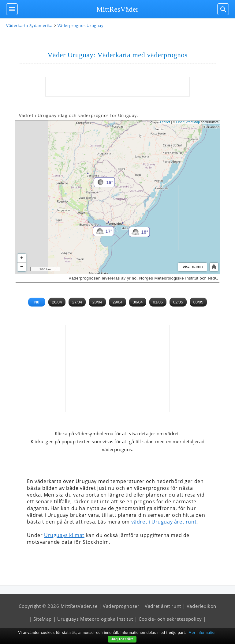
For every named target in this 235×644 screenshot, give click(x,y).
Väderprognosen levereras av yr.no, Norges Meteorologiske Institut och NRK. (143, 278)
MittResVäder (117, 9)
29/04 (118, 302)
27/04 (77, 302)
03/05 (198, 302)
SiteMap (43, 619)
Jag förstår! (122, 639)
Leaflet (165, 122)
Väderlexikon (201, 606)
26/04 (57, 302)
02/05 (178, 302)
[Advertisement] (117, 87)
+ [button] (22, 258)
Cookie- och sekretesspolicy (170, 619)
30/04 (138, 302)
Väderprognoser (121, 606)
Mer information (203, 633)
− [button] (22, 267)
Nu (37, 302)
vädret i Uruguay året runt (164, 522)
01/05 (158, 302)
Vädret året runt (163, 606)
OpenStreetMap (188, 122)
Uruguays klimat (64, 535)
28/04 (97, 302)
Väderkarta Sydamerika (29, 25)
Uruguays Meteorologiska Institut (95, 619)
